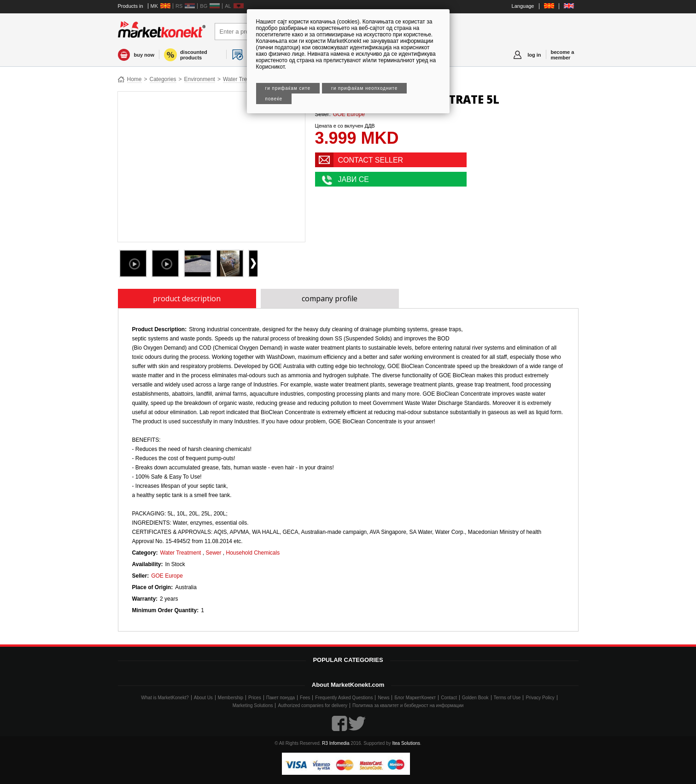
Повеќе (274, 99)
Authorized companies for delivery (313, 705)
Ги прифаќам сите (288, 88)
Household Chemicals (253, 553)
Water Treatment (243, 79)
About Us (203, 698)
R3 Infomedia (336, 743)
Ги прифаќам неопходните (364, 88)
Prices (255, 698)
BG (204, 6)
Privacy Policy (540, 698)
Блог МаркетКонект (415, 698)
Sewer (213, 553)
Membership (231, 698)
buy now (144, 55)
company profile (330, 298)
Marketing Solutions (253, 705)
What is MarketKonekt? (165, 698)
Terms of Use (507, 698)
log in (534, 55)
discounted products (194, 55)
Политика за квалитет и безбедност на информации (408, 705)
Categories (163, 79)
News (383, 698)
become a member (563, 55)
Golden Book (475, 698)
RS (179, 6)
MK (155, 6)
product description (187, 298)
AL (228, 6)
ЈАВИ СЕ (354, 179)
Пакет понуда (281, 698)
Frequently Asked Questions (344, 698)
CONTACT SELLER (371, 160)
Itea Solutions (406, 743)
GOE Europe (349, 114)
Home (135, 79)
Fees (305, 698)
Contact (449, 698)
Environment (200, 79)
